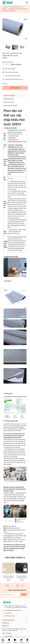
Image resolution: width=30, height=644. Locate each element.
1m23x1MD (6, 65)
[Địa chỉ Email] (15, 594)
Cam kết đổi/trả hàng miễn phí (13, 76)
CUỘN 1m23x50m (16, 65)
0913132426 (8, 613)
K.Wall (8, 545)
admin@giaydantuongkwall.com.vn (14, 610)
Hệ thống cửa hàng (10, 616)
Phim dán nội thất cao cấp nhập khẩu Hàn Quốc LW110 (8, 577)
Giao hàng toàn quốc (10, 69)
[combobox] (17, 232)
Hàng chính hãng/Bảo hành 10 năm (14, 79)
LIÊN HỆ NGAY (15, 88)
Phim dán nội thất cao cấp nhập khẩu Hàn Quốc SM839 (22, 577)
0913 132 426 (8, 636)
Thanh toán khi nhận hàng (11, 72)
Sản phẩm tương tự (15, 558)
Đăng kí (24, 594)
